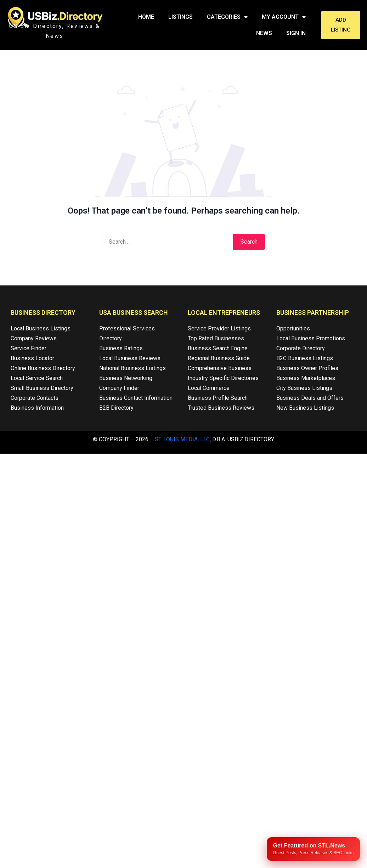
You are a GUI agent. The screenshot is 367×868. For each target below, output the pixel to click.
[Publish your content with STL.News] (313, 849)
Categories (227, 17)
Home (146, 17)
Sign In (296, 33)
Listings (180, 17)
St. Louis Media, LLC (182, 439)
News (264, 33)
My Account (284, 17)
